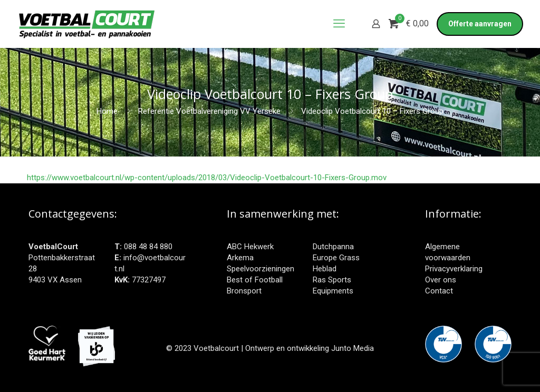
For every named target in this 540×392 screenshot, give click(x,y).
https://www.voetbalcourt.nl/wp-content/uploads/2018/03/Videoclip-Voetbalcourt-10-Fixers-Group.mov (207, 178)
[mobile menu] (339, 24)
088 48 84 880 (148, 247)
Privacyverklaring (454, 269)
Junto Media (353, 348)
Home (107, 111)
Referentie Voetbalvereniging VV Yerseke (209, 111)
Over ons (441, 280)
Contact (439, 291)
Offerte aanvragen (480, 24)
